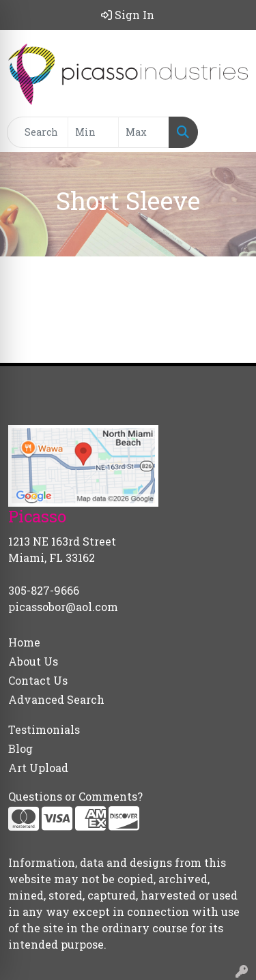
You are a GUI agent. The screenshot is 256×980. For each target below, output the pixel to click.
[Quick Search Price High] (144, 132)
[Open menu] (229, 132)
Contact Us (38, 680)
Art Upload (38, 768)
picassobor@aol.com (63, 607)
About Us (33, 661)
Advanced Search (56, 699)
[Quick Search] (38, 132)
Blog (20, 748)
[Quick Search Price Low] (93, 132)
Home (24, 642)
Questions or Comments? (75, 796)
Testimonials (44, 729)
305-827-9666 (44, 590)
